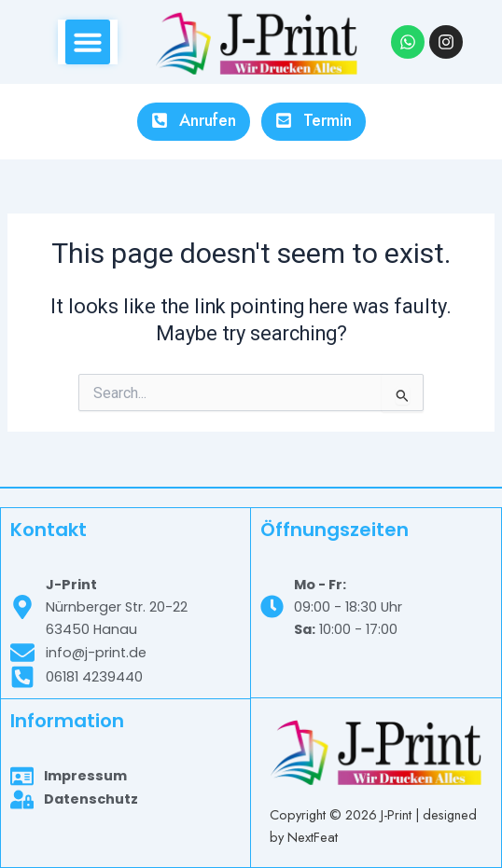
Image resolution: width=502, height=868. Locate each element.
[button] (88, 42)
